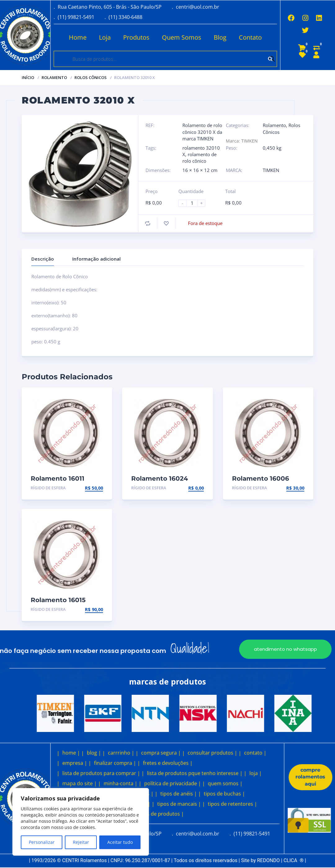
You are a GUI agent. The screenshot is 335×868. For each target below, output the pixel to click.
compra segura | (161, 753)
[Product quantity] (194, 203)
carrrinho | (121, 753)
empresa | (75, 763)
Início (28, 77)
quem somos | (225, 783)
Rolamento (54, 77)
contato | (255, 753)
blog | (94, 753)
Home (77, 37)
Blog (219, 37)
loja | (256, 773)
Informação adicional (96, 259)
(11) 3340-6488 (125, 17)
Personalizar (42, 842)
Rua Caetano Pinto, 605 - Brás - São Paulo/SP (110, 7)
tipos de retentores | (232, 804)
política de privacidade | (173, 783)
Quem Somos (181, 37)
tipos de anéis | (179, 794)
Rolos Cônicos (91, 77)
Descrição (43, 259)
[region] (81, 822)
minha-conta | (121, 783)
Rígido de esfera (48, 488)
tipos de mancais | (179, 804)
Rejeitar (81, 842)
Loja (104, 37)
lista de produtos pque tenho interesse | (195, 773)
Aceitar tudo (120, 842)
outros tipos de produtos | (152, 814)
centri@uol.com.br (198, 7)
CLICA (294, 860)
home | (71, 753)
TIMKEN (271, 170)
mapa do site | (80, 783)
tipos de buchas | (224, 794)
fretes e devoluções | (168, 763)
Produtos (135, 37)
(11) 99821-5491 (76, 17)
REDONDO (268, 860)
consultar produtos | (212, 753)
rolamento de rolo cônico (199, 158)
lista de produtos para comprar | (101, 773)
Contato (249, 37)
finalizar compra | (115, 763)
